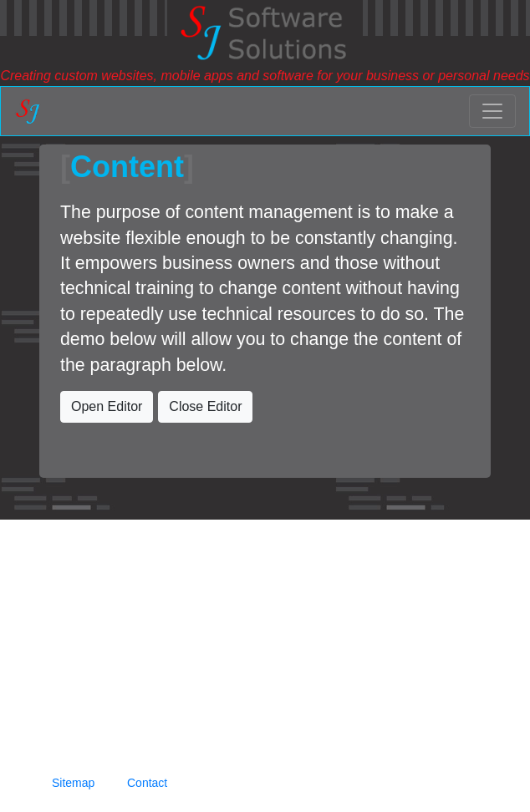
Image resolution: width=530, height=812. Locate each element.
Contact (147, 783)
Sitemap (73, 783)
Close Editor (205, 406)
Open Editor (107, 406)
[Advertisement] (265, 637)
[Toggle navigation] (492, 111)
